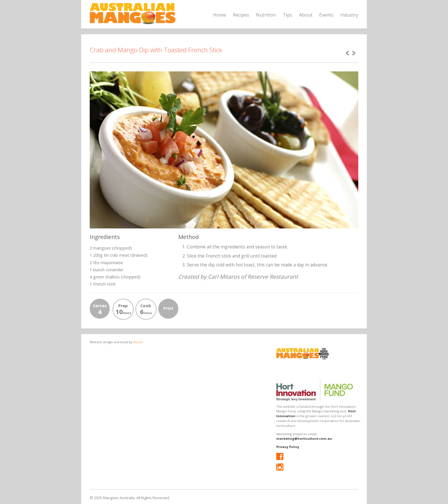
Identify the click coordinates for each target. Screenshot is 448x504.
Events (326, 15)
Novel (138, 342)
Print (168, 308)
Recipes (241, 15)
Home (220, 15)
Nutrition (266, 15)
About (306, 15)
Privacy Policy (288, 447)
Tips (288, 15)
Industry (349, 15)
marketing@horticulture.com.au (304, 438)
